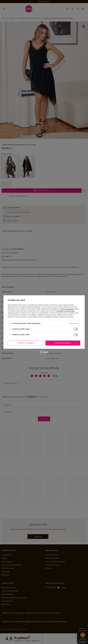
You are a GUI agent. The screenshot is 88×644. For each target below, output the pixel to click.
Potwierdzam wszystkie (63, 343)
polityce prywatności (67, 309)
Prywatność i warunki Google (65, 311)
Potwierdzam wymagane (26, 343)
